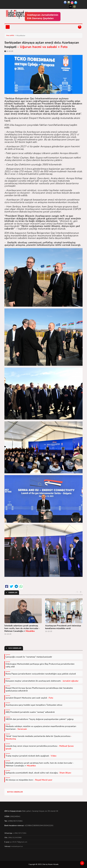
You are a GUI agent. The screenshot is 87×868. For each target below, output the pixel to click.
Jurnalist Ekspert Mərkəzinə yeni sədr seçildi (29, 698)
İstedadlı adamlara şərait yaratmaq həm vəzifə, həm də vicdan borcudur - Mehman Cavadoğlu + (22, 628)
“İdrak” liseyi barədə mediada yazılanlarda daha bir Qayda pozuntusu (39, 737)
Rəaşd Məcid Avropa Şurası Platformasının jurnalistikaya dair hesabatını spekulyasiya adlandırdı (39, 689)
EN (70, 7)
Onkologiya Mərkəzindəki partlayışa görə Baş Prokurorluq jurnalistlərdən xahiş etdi (40, 665)
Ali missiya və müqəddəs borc (29, 780)
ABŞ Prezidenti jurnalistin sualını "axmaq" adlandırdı (30, 712)
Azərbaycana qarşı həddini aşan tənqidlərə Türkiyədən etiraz (34, 705)
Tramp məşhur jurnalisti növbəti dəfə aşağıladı (31, 756)
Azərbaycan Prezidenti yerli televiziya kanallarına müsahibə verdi (63, 627)
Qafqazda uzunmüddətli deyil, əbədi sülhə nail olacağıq (38, 773)
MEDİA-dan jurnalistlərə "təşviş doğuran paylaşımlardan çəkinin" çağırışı (40, 719)
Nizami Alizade (53, 864)
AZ (74, 7)
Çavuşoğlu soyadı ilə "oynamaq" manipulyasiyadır (29, 657)
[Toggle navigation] (8, 27)
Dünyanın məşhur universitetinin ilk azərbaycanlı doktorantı (42, 681)
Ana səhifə (10, 35)
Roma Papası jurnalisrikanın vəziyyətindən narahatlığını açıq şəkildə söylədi (41, 674)
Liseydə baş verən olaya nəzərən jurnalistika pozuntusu (40, 747)
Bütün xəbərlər (15, 792)
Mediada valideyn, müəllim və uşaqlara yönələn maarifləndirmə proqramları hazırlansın (41, 728)
